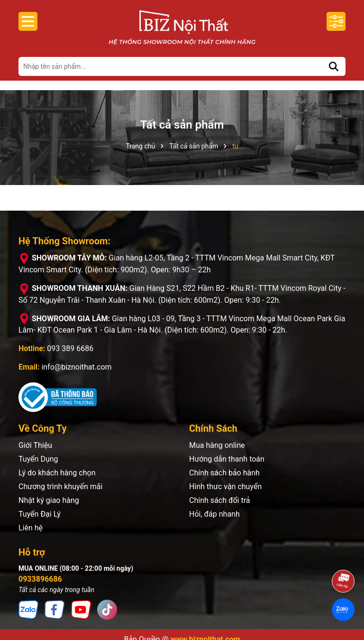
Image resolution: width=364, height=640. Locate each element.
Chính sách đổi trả (220, 500)
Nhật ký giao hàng (49, 500)
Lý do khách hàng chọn (57, 473)
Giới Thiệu (35, 445)
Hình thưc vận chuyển (225, 487)
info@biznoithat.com (76, 367)
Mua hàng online (217, 445)
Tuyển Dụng (38, 459)
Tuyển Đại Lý (40, 514)
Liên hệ (31, 528)
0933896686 (40, 579)
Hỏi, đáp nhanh (214, 514)
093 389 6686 (70, 348)
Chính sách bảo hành (224, 473)
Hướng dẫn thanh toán (227, 459)
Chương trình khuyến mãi (60, 487)
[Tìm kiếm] (334, 66)
